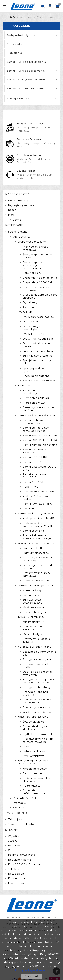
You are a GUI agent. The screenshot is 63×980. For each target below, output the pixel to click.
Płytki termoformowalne (39, 734)
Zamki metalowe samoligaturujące (34, 422)
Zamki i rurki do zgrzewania (36, 513)
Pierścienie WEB (34, 403)
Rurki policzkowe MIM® (38, 518)
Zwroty (13, 841)
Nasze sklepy (17, 874)
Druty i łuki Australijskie (38, 339)
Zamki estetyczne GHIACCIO (35, 476)
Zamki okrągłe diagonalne (40, 445)
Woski (27, 747)
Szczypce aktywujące (37, 659)
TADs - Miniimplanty (31, 617)
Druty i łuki (25, 312)
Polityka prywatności (22, 855)
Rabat (12, 210)
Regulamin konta (19, 860)
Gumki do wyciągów (36, 581)
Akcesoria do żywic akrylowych (35, 728)
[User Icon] (50, 6)
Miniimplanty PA (34, 622)
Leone (17, 220)
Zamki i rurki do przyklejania (36, 415)
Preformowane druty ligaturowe (37, 574)
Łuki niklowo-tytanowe (38, 356)
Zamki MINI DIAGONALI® (40, 436)
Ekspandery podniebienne (40, 278)
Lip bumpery (31, 595)
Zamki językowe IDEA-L (39, 504)
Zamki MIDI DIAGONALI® (40, 440)
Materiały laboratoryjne (33, 717)
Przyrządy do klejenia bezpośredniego (37, 701)
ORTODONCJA (23, 237)
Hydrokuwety (32, 786)
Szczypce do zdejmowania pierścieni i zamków (40, 681)
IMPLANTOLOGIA (25, 798)
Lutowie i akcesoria (35, 751)
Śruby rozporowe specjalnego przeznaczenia (34, 265)
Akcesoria (29, 307)
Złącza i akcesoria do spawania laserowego (37, 537)
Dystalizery (30, 302)
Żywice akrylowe (34, 722)
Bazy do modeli (33, 773)
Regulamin (15, 846)
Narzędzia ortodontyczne (35, 647)
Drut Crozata (31, 322)
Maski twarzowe (33, 607)
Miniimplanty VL (33, 634)
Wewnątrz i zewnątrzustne (36, 585)
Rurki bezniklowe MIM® (39, 492)
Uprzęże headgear (35, 612)
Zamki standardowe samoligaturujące (36, 429)
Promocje (19, 803)
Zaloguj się (15, 819)
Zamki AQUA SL (33, 482)
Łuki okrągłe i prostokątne (40, 351)
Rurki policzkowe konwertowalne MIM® (37, 525)
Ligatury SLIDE (33, 548)
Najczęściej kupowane (23, 205)
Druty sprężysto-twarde (38, 317)
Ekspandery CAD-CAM (37, 282)
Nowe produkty (18, 201)
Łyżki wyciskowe (34, 756)
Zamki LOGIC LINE (35, 457)
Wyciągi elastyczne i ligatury (37, 543)
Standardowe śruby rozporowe (35, 248)
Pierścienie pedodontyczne (33, 392)
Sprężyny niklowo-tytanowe (35, 370)
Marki (12, 215)
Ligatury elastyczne (36, 553)
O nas (12, 850)
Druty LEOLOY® (34, 334)
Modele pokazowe (35, 769)
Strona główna (18, 232)
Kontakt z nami (18, 878)
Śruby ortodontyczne (32, 242)
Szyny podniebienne (36, 376)
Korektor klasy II (34, 273)
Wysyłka (14, 836)
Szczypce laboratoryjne (38, 687)
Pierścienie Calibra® (36, 398)
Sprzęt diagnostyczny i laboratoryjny (33, 762)
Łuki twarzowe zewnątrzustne (33, 601)
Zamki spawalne (33, 531)
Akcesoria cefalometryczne (34, 792)
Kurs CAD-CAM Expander (25, 864)
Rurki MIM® (31, 487)
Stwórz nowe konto (21, 824)
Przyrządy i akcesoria (37, 707)
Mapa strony (16, 883)
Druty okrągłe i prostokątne (33, 328)
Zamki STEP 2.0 (33, 462)
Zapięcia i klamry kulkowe (40, 381)
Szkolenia (19, 808)
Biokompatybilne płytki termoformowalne (38, 740)
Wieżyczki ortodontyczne (40, 712)
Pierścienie (25, 385)
